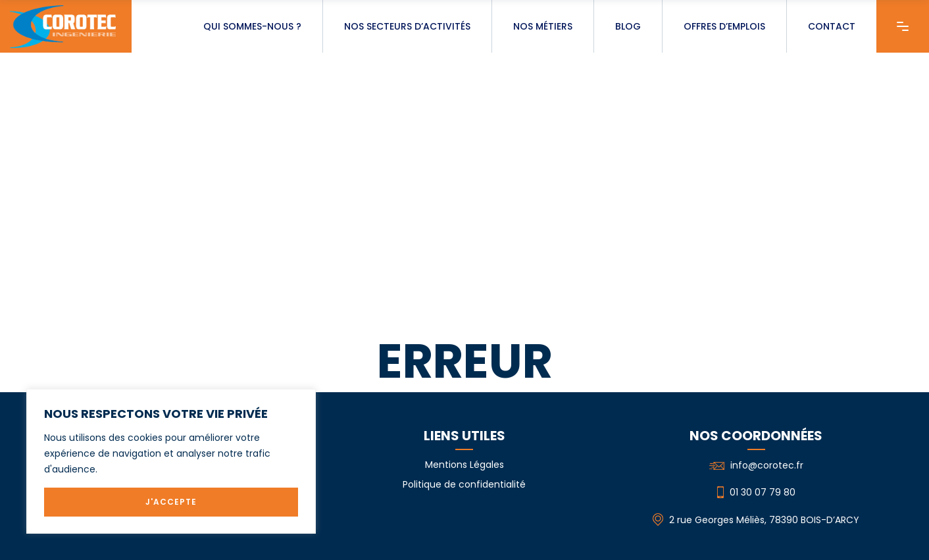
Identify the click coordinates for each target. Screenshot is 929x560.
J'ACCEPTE (171, 502)
